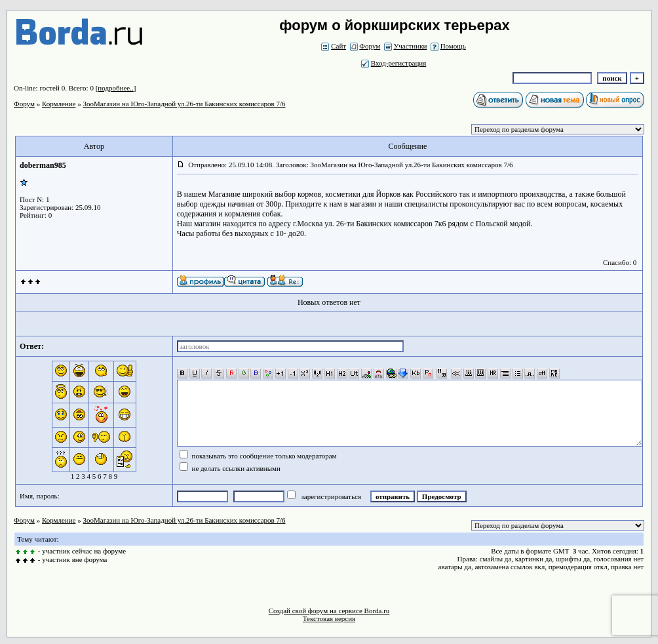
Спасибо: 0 (620, 262)
